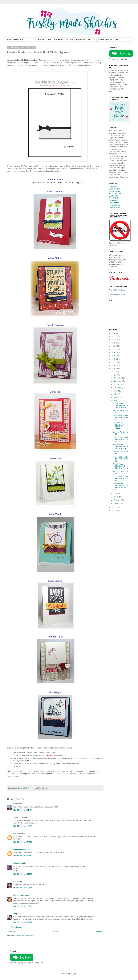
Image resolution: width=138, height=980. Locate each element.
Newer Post (12, 932)
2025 (114, 336)
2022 (114, 346)
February (117, 500)
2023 (114, 343)
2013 (114, 375)
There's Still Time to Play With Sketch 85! (120, 459)
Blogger (73, 974)
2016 (114, 366)
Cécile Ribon (114, 200)
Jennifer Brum (55, 179)
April (115, 494)
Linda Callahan (55, 192)
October (117, 384)
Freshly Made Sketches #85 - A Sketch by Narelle (121, 466)
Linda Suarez (55, 581)
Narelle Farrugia (55, 325)
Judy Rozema (114, 203)
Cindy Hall (55, 392)
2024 (114, 340)
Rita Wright (55, 692)
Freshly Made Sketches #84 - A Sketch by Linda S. (120, 487)
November (118, 381)
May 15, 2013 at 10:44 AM (23, 826)
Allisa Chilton (55, 258)
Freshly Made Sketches (117, 290)
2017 (114, 362)
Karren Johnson (115, 194)
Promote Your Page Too (117, 295)
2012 (114, 507)
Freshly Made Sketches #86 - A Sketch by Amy (120, 447)
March (116, 497)
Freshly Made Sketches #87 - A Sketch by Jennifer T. (120, 426)
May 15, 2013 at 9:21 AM (22, 810)
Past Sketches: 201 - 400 (63, 40)
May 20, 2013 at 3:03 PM (22, 922)
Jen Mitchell (55, 459)
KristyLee (17, 863)
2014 (114, 372)
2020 (114, 353)
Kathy (16, 882)
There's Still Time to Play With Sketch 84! (120, 479)
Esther (16, 804)
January (117, 503)
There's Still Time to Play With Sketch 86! (120, 439)
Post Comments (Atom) (26, 936)
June (116, 397)
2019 (114, 356)
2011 (114, 511)
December (118, 378)
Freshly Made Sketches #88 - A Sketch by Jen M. (121, 405)
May (115, 401)
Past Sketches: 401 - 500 (86, 40)
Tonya (16, 914)
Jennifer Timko (55, 637)
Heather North (19, 895)
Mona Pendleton (20, 850)
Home (56, 932)
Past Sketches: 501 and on (108, 40)
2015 (114, 369)
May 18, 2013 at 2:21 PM (22, 874)
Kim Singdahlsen (115, 205)
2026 (114, 333)
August (116, 391)
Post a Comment (17, 927)
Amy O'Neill (55, 514)
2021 (114, 349)
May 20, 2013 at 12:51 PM (23, 906)
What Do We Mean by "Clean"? (19, 40)
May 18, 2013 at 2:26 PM (22, 888)
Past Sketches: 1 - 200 (42, 40)
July (115, 394)
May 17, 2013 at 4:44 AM (22, 856)
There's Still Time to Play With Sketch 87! (120, 418)
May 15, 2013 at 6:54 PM (22, 842)
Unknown (17, 833)
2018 (114, 359)
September (118, 388)
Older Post (99, 932)
